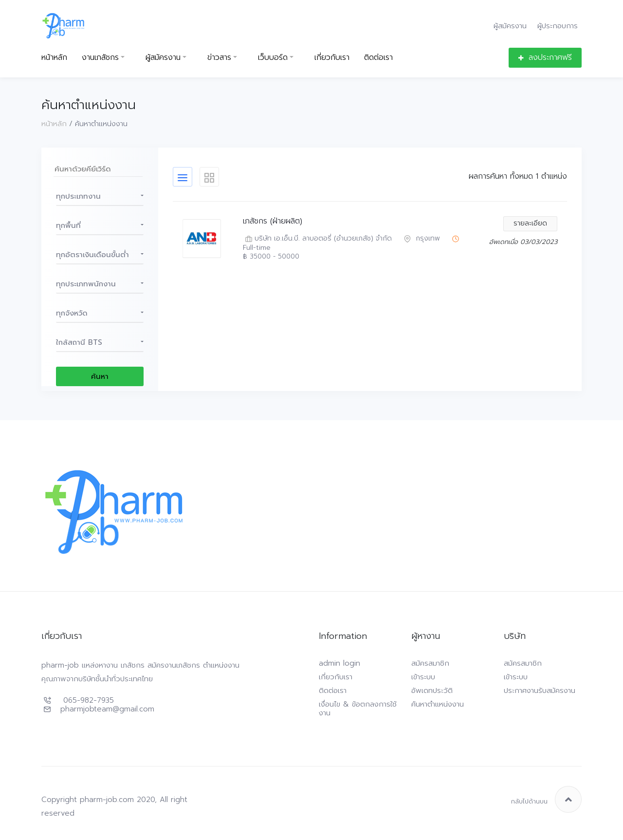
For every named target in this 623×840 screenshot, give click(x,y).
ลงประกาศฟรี (545, 57)
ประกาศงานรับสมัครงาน (540, 691)
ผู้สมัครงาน (510, 26)
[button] (100, 196)
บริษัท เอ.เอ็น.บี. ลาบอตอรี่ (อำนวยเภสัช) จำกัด (317, 239)
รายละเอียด (530, 223)
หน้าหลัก (54, 58)
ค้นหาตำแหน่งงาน (438, 704)
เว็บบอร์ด (273, 58)
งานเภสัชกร (100, 58)
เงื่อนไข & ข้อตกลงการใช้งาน (358, 709)
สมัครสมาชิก (430, 663)
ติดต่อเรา (378, 58)
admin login (339, 663)
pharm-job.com (107, 800)
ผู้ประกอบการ (558, 26)
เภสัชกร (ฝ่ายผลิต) (273, 221)
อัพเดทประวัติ (432, 691)
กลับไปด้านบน (546, 799)
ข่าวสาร (219, 58)
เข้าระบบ (423, 677)
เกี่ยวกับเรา (332, 58)
